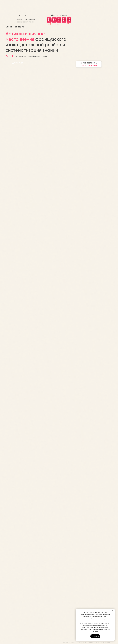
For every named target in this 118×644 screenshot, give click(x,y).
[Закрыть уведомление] (113, 611)
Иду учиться (17, 63)
